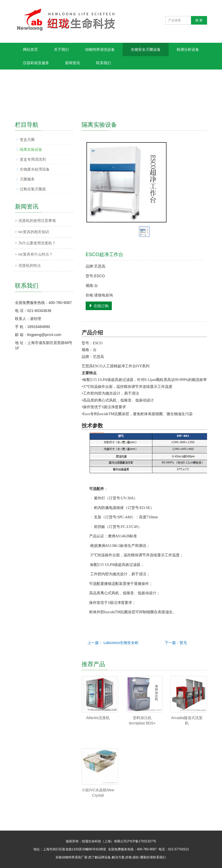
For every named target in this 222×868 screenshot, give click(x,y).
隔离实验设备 (31, 149)
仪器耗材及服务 (36, 63)
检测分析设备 (188, 49)
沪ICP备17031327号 (141, 841)
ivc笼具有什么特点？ (36, 254)
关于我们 (61, 49)
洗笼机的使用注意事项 (37, 221)
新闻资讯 (73, 63)
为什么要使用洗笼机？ (37, 243)
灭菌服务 (27, 179)
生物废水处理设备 (35, 169)
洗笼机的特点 (30, 265)
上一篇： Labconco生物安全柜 (113, 643)
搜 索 (199, 20)
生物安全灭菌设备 (146, 49)
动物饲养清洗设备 (100, 49)
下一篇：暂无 (176, 643)
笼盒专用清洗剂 (33, 159)
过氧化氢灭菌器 (33, 189)
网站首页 (30, 49)
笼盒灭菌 (27, 140)
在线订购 (99, 306)
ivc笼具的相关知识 (34, 232)
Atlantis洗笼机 (98, 718)
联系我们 (104, 63)
